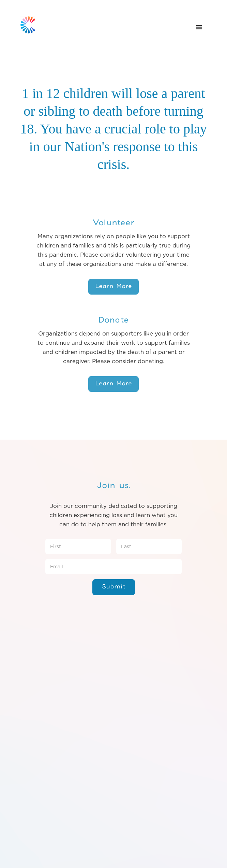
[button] (199, 27)
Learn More (113, 286)
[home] (26, 20)
